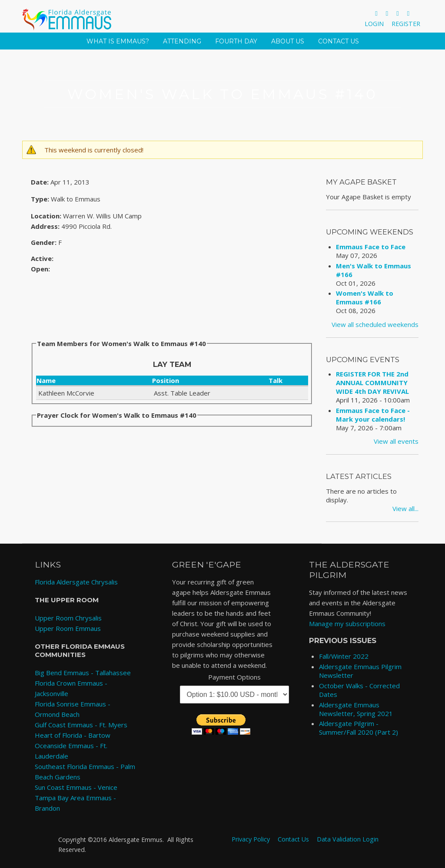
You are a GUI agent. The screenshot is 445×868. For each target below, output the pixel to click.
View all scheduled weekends (375, 324)
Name (46, 380)
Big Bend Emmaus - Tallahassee (83, 673)
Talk (276, 380)
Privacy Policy (251, 839)
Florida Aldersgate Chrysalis (76, 582)
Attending (182, 41)
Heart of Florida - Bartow (73, 735)
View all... (405, 508)
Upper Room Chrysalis (68, 618)
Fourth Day (236, 41)
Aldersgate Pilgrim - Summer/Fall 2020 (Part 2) (359, 728)
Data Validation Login (348, 839)
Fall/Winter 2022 (344, 656)
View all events (396, 441)
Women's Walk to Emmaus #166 (365, 297)
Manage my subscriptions (347, 624)
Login (374, 24)
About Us (288, 41)
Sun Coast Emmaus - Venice (76, 787)
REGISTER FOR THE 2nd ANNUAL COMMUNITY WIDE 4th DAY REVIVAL (372, 383)
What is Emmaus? (118, 41)
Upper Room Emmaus (68, 628)
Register (406, 24)
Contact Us (339, 41)
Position (166, 380)
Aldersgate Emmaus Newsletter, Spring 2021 (356, 709)
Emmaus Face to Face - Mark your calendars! (373, 415)
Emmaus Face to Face (371, 247)
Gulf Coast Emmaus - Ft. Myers (81, 725)
